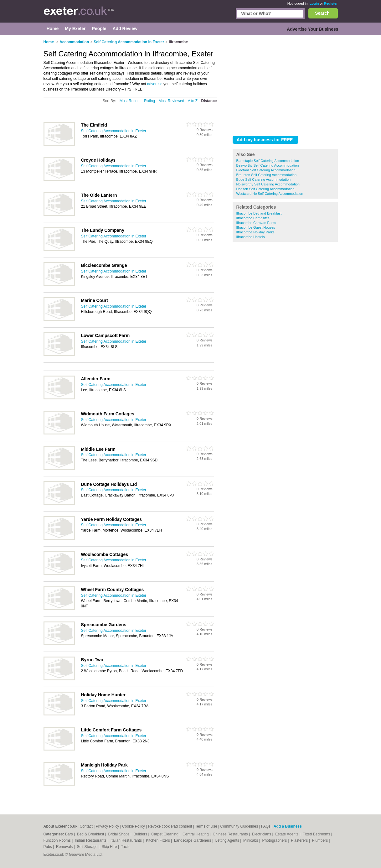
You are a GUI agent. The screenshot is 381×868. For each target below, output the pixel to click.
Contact (86, 826)
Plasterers (300, 840)
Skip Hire (110, 847)
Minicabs (251, 840)
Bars (70, 834)
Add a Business (288, 826)
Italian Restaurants (127, 840)
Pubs (48, 847)
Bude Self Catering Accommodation (264, 179)
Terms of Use (206, 826)
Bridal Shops (119, 834)
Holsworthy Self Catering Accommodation (268, 184)
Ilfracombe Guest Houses (256, 227)
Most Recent (130, 101)
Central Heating (196, 834)
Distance (209, 101)
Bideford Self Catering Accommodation (266, 170)
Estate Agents (287, 834)
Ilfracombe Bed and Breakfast (259, 213)
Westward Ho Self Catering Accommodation (270, 194)
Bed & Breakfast (91, 834)
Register (331, 3)
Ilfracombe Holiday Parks (255, 232)
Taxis (125, 847)
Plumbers (320, 840)
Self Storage (88, 847)
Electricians (262, 834)
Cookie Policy (134, 826)
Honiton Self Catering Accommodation (265, 189)
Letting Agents (228, 840)
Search (322, 13)
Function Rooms (58, 840)
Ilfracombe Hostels (251, 237)
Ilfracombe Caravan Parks (256, 223)
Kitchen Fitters (158, 840)
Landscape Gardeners (193, 840)
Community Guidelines (239, 826)
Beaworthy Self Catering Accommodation (268, 165)
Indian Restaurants (91, 840)
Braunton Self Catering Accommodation (267, 175)
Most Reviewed (171, 101)
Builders (141, 834)
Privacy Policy (108, 826)
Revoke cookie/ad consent (170, 826)
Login (314, 3)
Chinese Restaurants (231, 834)
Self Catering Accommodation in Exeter (114, 131)
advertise (155, 84)
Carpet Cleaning (165, 834)
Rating (149, 101)
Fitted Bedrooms (317, 834)
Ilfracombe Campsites (253, 218)
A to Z (193, 101)
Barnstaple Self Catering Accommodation (268, 161)
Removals (65, 847)
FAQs (266, 826)
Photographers (275, 840)
